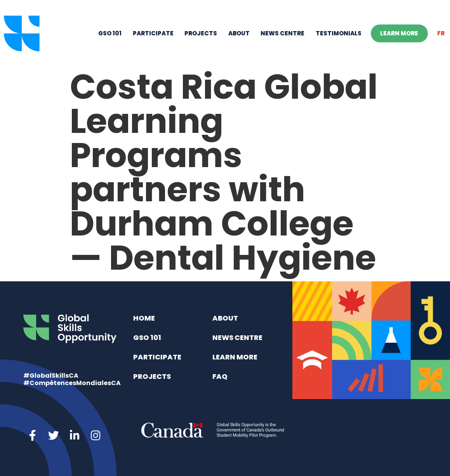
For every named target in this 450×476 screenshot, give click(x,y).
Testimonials (339, 33)
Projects (201, 33)
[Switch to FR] (441, 33)
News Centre (282, 33)
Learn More (399, 33)
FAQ (220, 376)
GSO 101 (110, 33)
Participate (153, 33)
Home (144, 318)
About (239, 33)
